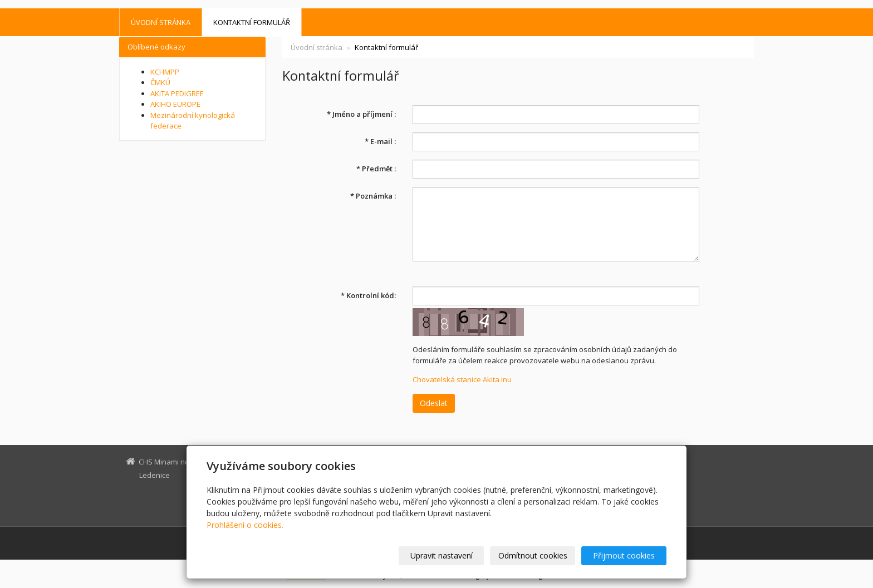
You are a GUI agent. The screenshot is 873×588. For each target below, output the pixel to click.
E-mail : (380, 141)
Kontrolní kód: (368, 295)
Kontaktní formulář (252, 22)
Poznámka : (373, 196)
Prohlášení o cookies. (245, 525)
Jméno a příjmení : (361, 114)
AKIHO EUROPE (175, 104)
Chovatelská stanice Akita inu (462, 379)
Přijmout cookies (624, 555)
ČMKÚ (160, 82)
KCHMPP (165, 72)
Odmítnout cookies (533, 555)
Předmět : (376, 169)
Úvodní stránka (161, 22)
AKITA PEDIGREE (177, 93)
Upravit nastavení (442, 555)
